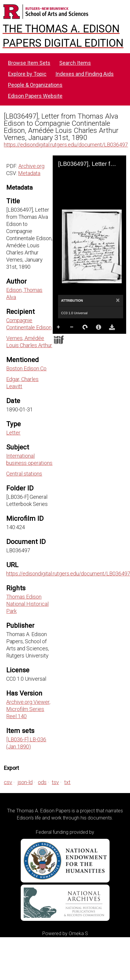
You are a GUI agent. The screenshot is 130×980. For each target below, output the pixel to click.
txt (67, 782)
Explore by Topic (27, 74)
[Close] (118, 301)
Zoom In (59, 327)
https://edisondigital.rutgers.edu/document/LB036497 (66, 145)
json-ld (25, 782)
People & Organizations (35, 85)
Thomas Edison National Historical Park (27, 604)
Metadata (29, 173)
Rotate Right (85, 327)
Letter (13, 433)
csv (8, 782)
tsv (55, 782)
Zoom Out (72, 327)
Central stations (24, 474)
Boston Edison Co (26, 368)
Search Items (75, 63)
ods (42, 782)
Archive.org (31, 166)
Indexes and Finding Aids (85, 74)
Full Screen (72, 339)
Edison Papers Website (35, 96)
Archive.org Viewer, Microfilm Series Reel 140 (28, 709)
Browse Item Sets (29, 63)
